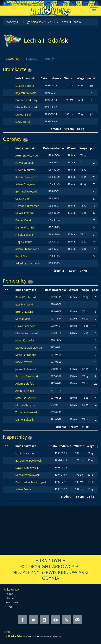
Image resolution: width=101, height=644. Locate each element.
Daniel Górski (24, 220)
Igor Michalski (24, 304)
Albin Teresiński (25, 391)
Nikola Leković (24, 235)
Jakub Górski (23, 122)
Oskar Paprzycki (25, 326)
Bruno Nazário (24, 312)
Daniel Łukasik (24, 420)
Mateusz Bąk (23, 114)
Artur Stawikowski (27, 155)
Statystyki (12, 22)
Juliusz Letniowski (26, 369)
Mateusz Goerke (26, 398)
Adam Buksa (23, 489)
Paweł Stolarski (25, 163)
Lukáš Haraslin (25, 453)
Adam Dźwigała (25, 184)
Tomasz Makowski (27, 412)
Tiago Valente (24, 242)
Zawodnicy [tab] (13, 59)
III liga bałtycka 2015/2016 (39, 22)
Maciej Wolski (24, 362)
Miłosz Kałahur (25, 213)
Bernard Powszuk (26, 191)
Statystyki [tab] (32, 59)
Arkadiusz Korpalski (28, 263)
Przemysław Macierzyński (31, 482)
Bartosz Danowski (27, 376)
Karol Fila (21, 256)
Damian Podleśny (26, 100)
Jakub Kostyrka (25, 340)
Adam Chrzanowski (27, 249)
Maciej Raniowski (26, 107)
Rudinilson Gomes (27, 177)
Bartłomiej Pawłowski (29, 461)
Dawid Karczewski (27, 468)
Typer (10, 607)
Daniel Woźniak (25, 227)
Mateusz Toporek (26, 355)
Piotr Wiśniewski (26, 297)
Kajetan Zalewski (26, 93)
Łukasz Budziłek (25, 86)
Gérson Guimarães (27, 206)
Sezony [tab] (49, 59)
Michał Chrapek (25, 405)
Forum (11, 598)
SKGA (10, 594)
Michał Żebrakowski (28, 475)
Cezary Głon (23, 199)
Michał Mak (22, 319)
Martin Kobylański (27, 333)
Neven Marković (25, 170)
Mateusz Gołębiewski (29, 348)
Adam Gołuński (25, 384)
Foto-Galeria (14, 602)
